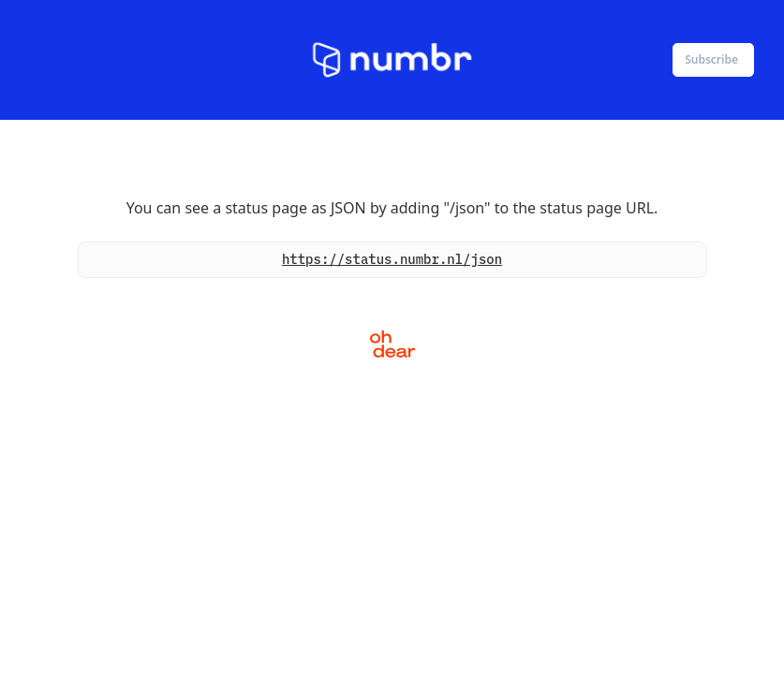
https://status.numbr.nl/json (392, 259)
